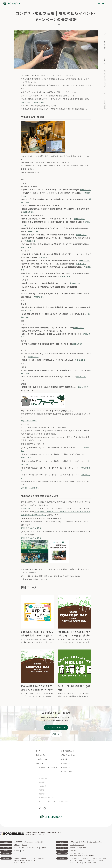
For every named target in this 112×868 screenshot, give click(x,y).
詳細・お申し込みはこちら (31, 528)
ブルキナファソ (92, 860)
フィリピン (82, 860)
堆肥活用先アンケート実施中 (32, 103)
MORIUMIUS (27, 508)
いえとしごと (26, 851)
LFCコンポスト (28, 842)
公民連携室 (73, 851)
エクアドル (102, 858)
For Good (84, 842)
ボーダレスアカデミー (76, 853)
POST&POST (18, 842)
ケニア (79, 863)
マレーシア (102, 860)
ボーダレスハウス (19, 848)
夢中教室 (72, 848)
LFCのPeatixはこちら (30, 488)
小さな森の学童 (82, 848)
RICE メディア (74, 842)
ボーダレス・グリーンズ (77, 845)
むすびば (43, 848)
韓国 (90, 863)
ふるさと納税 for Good (95, 842)
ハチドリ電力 (39, 842)
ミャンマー (84, 858)
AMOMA (16, 858)
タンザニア (73, 860)
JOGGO (23, 858)
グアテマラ (93, 858)
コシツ (16, 853)
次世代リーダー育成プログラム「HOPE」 (82, 855)
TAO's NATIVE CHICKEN (21, 863)
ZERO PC (17, 845)
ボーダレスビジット (32, 848)
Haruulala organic (19, 860)
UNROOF (17, 851)
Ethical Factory (31, 860)
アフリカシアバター (38, 858)
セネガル (72, 863)
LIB (29, 858)
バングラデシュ (74, 858)
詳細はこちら (85, 190)
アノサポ (24, 845)
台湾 (95, 863)
